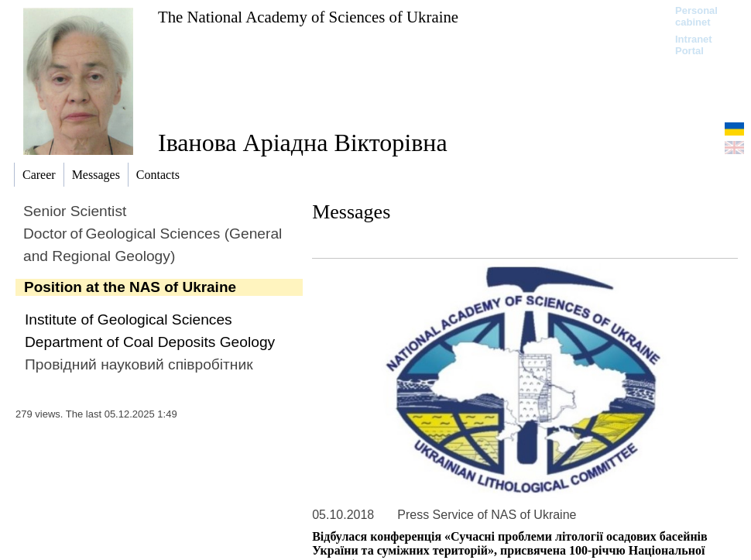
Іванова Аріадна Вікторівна (303, 143)
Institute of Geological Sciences (129, 320)
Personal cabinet (696, 16)
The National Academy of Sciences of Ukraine (308, 17)
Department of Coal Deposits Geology (150, 342)
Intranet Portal (694, 45)
